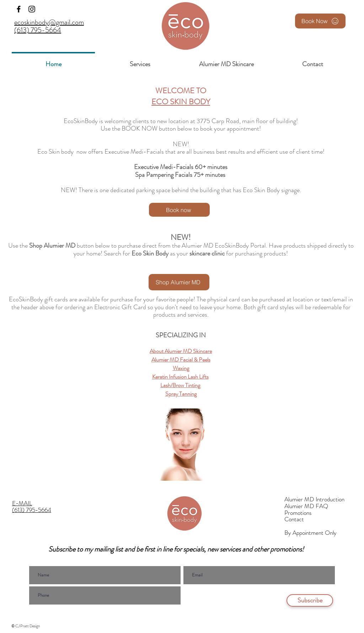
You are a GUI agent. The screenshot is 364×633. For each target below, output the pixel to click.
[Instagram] (32, 9)
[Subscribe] (310, 600)
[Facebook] (19, 9)
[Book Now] (320, 21)
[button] (140, 61)
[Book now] (179, 210)
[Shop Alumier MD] (179, 282)
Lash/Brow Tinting (180, 385)
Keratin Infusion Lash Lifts (180, 377)
